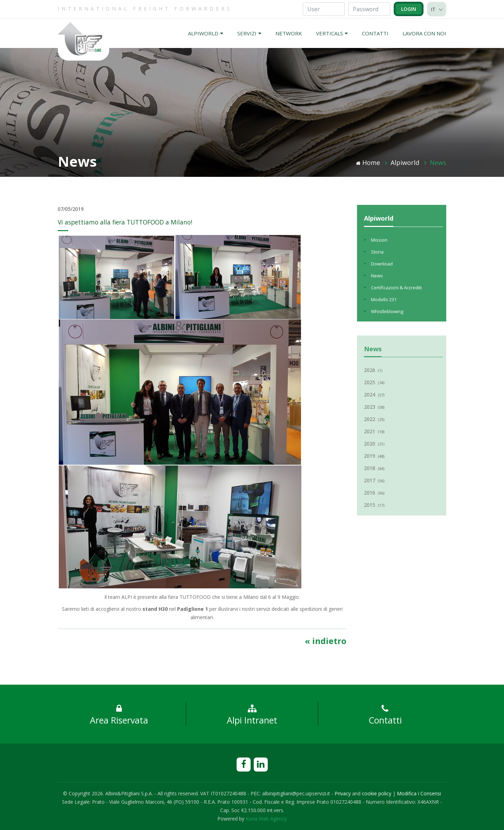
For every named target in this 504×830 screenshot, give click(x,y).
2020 (374, 444)
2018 (374, 468)
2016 (374, 493)
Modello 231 (384, 299)
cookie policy (377, 793)
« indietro (326, 641)
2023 (374, 407)
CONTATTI (375, 33)
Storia (377, 252)
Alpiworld (405, 162)
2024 (374, 395)
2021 (374, 431)
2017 (374, 480)
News (438, 162)
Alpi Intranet (252, 715)
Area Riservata (119, 715)
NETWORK (289, 33)
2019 (374, 456)
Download (382, 264)
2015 (374, 505)
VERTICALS (332, 33)
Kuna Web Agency (266, 819)
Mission (379, 240)
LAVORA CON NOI (424, 33)
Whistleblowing (387, 311)
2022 (374, 419)
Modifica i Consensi (419, 793)
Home (368, 162)
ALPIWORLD (206, 33)
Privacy (343, 793)
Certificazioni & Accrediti (396, 288)
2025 (374, 382)
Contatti (385, 715)
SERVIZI (249, 33)
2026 (373, 370)
